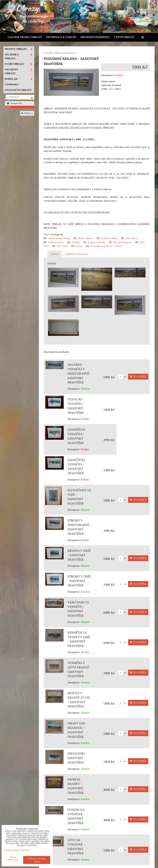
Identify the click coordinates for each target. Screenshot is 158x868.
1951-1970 (62, 246)
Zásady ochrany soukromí (17, 850)
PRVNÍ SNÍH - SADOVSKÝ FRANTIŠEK (77, 758)
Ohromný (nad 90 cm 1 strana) (106, 246)
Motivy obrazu (85, 238)
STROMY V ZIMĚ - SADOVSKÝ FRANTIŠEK (79, 581)
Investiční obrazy (18, 90)
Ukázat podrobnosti (13, 858)
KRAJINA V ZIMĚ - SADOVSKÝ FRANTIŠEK (79, 555)
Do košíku (138, 377)
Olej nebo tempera (122, 242)
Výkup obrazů (124, 37)
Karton (79, 246)
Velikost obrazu (56, 242)
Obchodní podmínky (95, 37)
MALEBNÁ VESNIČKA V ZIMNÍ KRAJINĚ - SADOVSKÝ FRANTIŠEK (80, 373)
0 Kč (9, 107)
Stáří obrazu (132, 238)
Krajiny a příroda (96, 242)
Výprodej (12, 84)
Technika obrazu (109, 238)
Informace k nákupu (61, 37)
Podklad (76, 242)
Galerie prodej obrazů (25, 37)
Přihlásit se (27, 113)
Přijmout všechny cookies (37, 860)
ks (122, 377)
